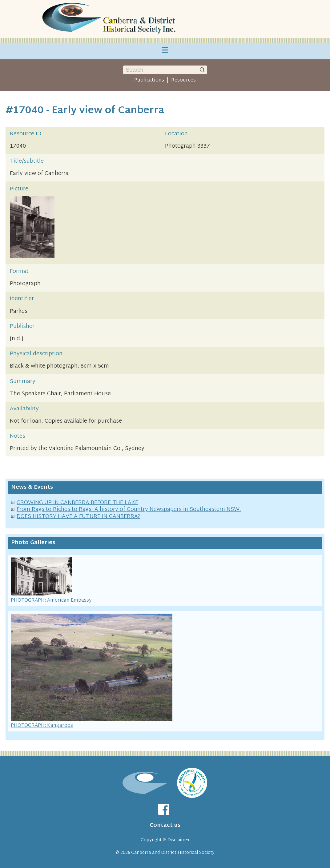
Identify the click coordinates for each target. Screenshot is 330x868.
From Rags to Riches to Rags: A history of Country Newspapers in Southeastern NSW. (129, 510)
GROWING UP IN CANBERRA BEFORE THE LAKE (77, 503)
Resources (183, 80)
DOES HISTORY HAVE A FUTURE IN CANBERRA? (78, 517)
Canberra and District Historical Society (173, 853)
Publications (149, 80)
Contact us (165, 825)
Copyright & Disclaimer (165, 840)
